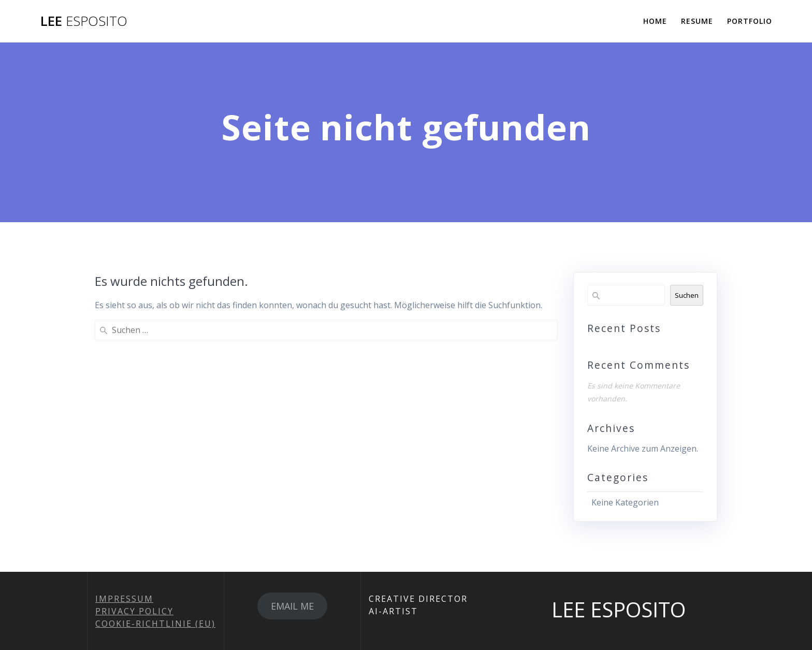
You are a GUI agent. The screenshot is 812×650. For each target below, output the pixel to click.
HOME (655, 21)
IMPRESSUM (124, 599)
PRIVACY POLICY (134, 611)
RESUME (697, 21)
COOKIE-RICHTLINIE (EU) (155, 624)
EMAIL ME (292, 606)
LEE (84, 21)
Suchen (687, 295)
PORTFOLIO (750, 21)
